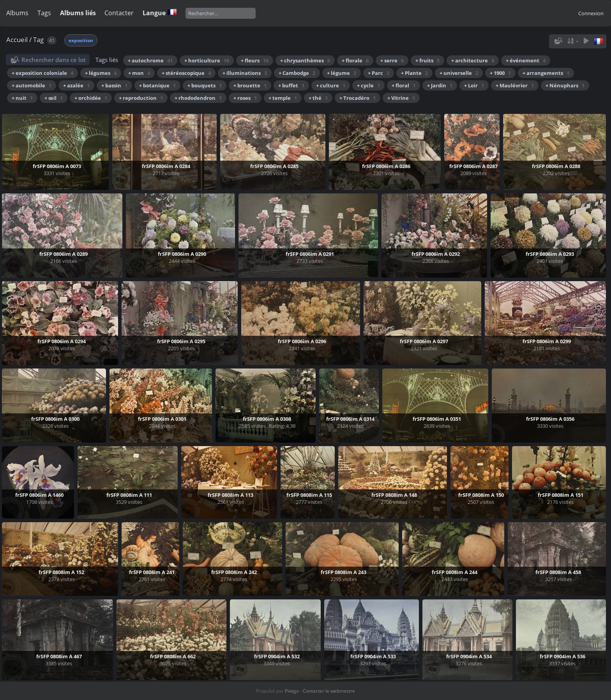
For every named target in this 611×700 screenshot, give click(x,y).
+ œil (54, 98)
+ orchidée (91, 98)
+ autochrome (150, 60)
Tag (38, 40)
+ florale (355, 60)
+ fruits (427, 60)
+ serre (392, 60)
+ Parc (379, 73)
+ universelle (459, 73)
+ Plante (414, 73)
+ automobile (32, 85)
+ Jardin (440, 85)
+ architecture (473, 60)
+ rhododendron (198, 98)
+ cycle (368, 85)
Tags (44, 13)
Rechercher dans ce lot (54, 60)
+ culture (331, 85)
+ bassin (114, 85)
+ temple (283, 98)
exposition (81, 40)
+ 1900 (500, 73)
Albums (17, 13)
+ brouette (250, 85)
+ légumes (101, 73)
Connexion (591, 13)
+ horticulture (207, 60)
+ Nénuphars (565, 85)
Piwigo (292, 691)
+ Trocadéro (358, 98)
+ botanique (157, 85)
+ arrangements (546, 73)
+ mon (139, 73)
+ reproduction (141, 98)
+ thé (318, 98)
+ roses (245, 98)
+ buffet (291, 85)
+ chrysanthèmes (305, 60)
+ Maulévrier (515, 85)
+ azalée (76, 85)
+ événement (526, 60)
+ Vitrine (401, 98)
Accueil (17, 40)
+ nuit (22, 98)
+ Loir (474, 85)
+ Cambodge (297, 73)
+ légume (342, 73)
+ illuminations (245, 73)
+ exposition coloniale (42, 73)
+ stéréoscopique (186, 73)
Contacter (119, 13)
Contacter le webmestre (329, 691)
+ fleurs (255, 60)
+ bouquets (205, 85)
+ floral (404, 85)
